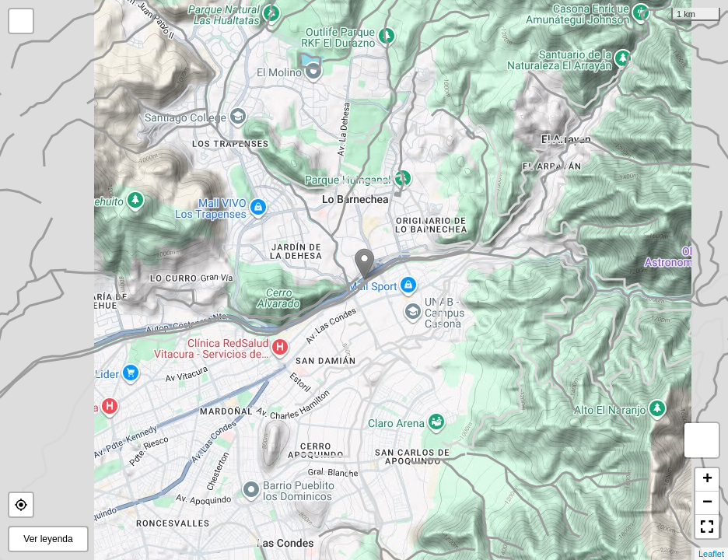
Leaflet (711, 554)
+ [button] (707, 480)
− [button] (707, 503)
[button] (21, 505)
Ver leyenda (48, 539)
